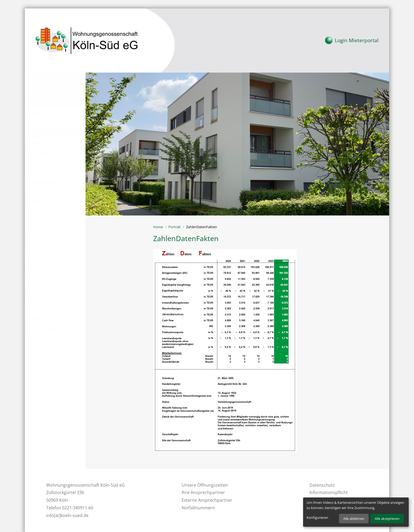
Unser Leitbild (46, 329)
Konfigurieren (317, 517)
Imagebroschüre (50, 221)
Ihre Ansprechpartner (203, 492)
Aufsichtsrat (45, 162)
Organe (36, 143)
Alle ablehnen (354, 519)
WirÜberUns (41, 123)
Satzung (37, 230)
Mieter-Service (46, 273)
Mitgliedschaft (43, 191)
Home (36, 91)
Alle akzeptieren (387, 519)
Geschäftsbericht (46, 182)
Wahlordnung (43, 240)
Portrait (38, 113)
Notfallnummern (198, 508)
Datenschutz (322, 485)
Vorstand (43, 153)
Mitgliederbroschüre (53, 318)
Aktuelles (40, 102)
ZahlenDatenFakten (48, 133)
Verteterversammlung (55, 172)
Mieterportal (352, 40)
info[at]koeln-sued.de (67, 515)
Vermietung (43, 262)
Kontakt (38, 250)
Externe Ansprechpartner (207, 500)
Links (34, 201)
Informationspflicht (329, 492)
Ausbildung (42, 284)
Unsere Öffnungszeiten (205, 485)
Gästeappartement (52, 295)
